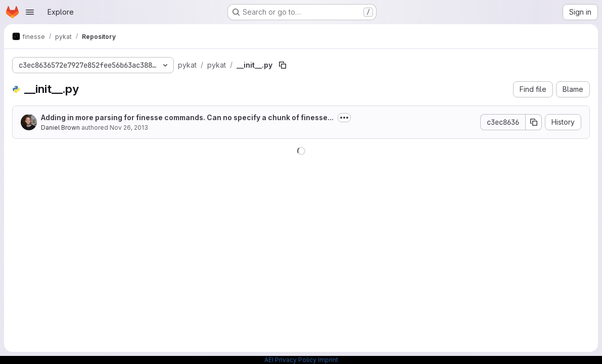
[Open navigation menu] (30, 12)
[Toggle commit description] (344, 118)
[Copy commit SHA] (534, 122)
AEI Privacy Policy (290, 360)
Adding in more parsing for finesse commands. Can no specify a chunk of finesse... (187, 117)
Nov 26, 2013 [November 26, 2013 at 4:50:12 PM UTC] (129, 127)
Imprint (328, 360)
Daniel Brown (60, 127)
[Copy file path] (283, 65)
